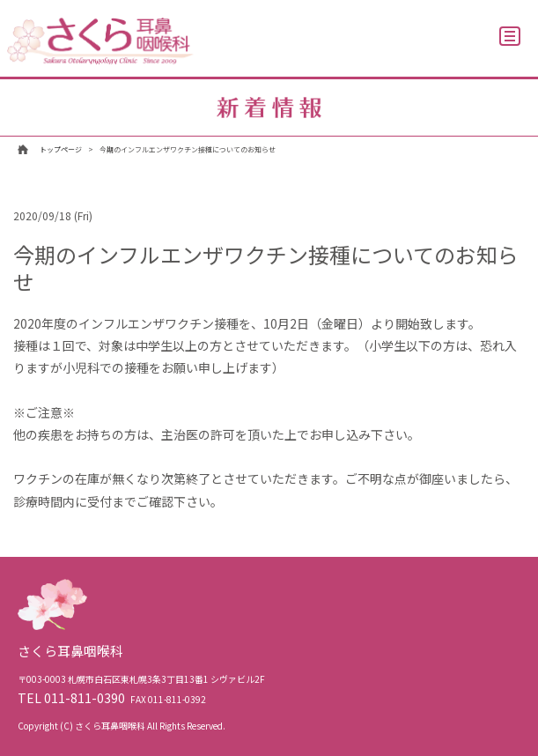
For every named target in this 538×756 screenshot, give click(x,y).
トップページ (61, 149)
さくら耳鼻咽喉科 (100, 41)
